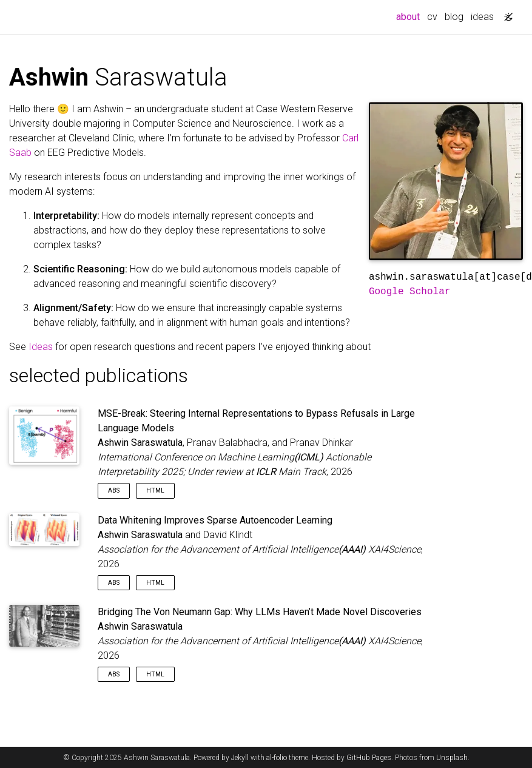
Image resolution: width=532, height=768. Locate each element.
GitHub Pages (369, 758)
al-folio (277, 758)
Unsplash (452, 758)
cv (432, 17)
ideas (482, 17)
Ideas (41, 347)
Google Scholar (409, 292)
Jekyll (240, 758)
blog (454, 17)
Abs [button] (114, 490)
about (410, 16)
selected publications (99, 376)
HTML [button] (155, 490)
